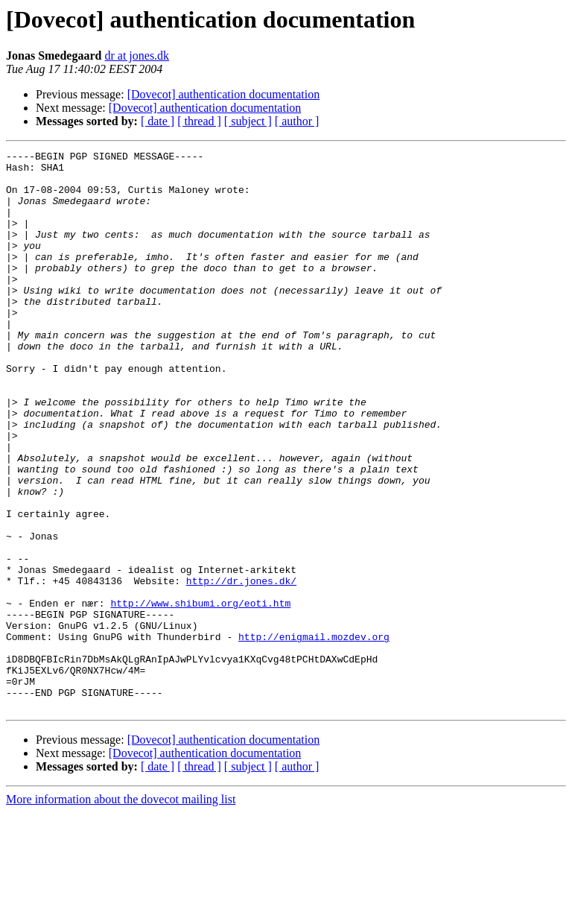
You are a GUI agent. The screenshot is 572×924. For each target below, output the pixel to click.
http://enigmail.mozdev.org (314, 735)
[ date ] (158, 121)
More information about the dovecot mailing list (121, 911)
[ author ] (297, 121)
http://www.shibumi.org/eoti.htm (200, 694)
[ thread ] (199, 121)
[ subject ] (248, 121)
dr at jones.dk (137, 56)
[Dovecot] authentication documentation (224, 94)
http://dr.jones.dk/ (241, 668)
